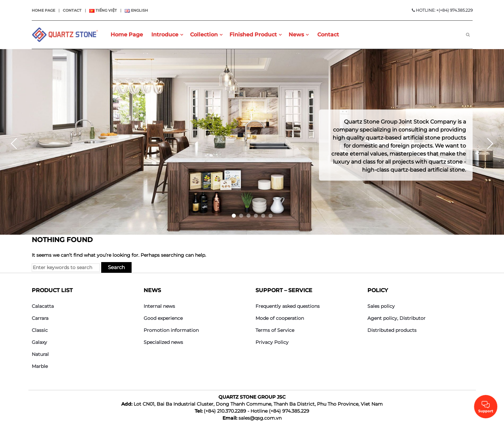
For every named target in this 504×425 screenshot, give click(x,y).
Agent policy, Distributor (396, 318)
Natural (40, 354)
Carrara (40, 318)
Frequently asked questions (288, 306)
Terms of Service (275, 330)
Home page (43, 10)
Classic (40, 330)
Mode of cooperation (280, 318)
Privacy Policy (272, 342)
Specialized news (163, 342)
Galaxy (39, 342)
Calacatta (43, 306)
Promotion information (171, 330)
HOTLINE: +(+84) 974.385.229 (442, 10)
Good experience (163, 318)
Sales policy (381, 306)
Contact (72, 10)
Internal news (159, 306)
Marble (40, 366)
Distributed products (392, 330)
